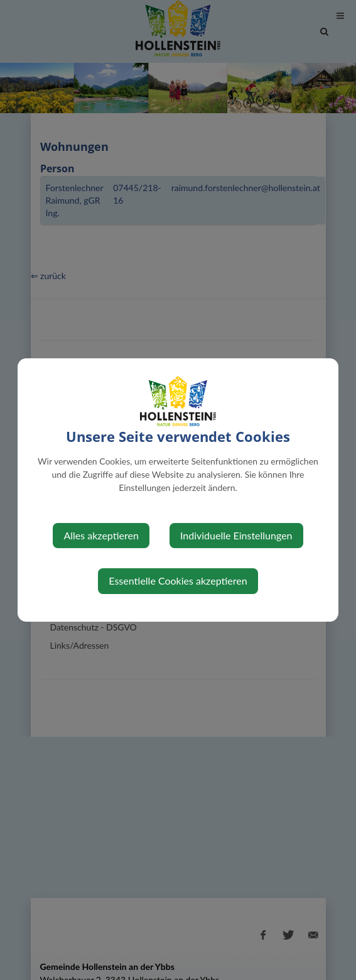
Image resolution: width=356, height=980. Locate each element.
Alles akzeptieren (101, 535)
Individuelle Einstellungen (236, 535)
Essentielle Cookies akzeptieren (178, 581)
